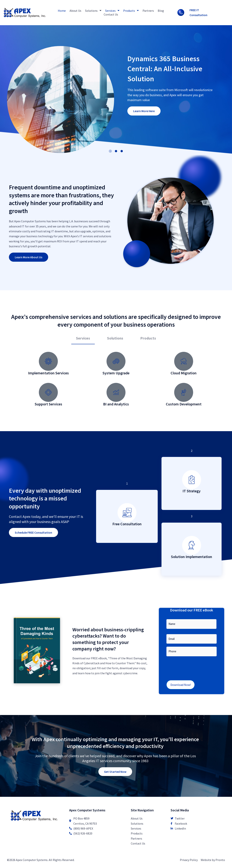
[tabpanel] (116, 381)
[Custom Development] (184, 392)
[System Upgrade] (116, 361)
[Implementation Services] (48, 361)
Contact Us (111, 14)
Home (62, 11)
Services (112, 11)
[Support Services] (48, 392)
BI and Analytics (116, 404)
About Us (75, 11)
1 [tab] (110, 151)
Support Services (48, 404)
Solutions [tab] (115, 338)
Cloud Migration (184, 373)
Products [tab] (148, 338)
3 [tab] (122, 151)
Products (131, 11)
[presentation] (195, 667)
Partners (148, 11)
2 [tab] (116, 151)
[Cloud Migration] (184, 361)
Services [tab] (83, 338)
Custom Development (184, 404)
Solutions (93, 11)
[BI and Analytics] (116, 392)
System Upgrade (116, 373)
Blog (161, 11)
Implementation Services (48, 373)
